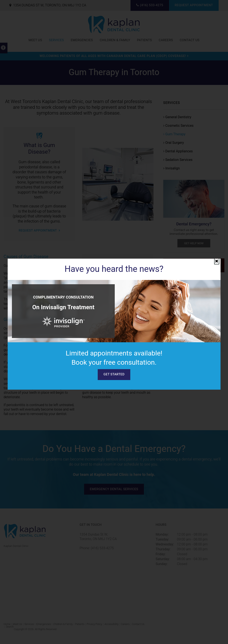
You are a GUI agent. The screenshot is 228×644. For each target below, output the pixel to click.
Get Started (114, 374)
